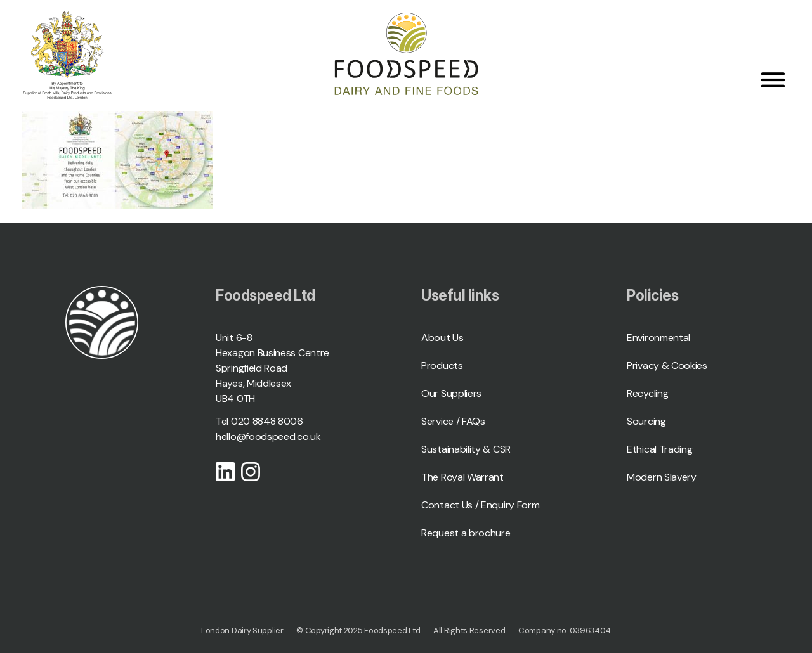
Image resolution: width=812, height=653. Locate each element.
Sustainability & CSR (466, 449)
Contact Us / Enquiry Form (481, 505)
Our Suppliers (451, 393)
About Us (442, 338)
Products (442, 365)
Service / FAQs (453, 421)
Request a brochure (466, 533)
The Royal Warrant (462, 477)
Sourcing (646, 421)
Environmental (658, 338)
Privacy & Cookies (667, 365)
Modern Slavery (662, 477)
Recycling (647, 393)
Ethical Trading (660, 449)
